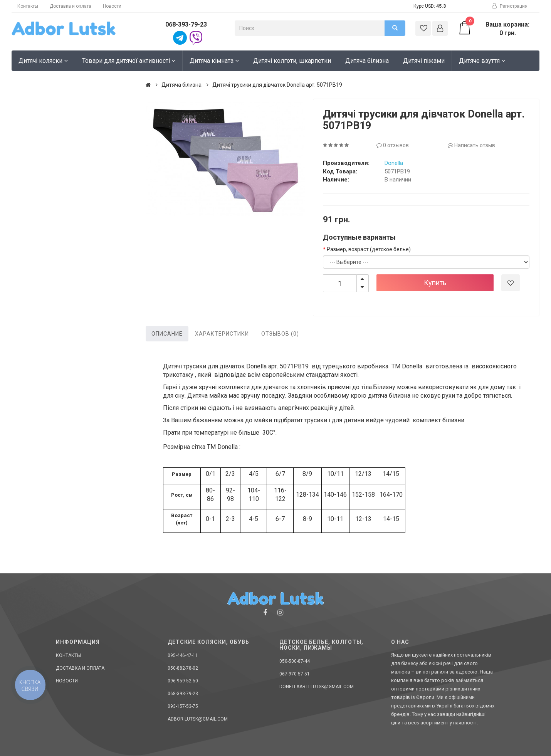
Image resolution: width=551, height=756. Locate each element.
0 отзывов (393, 145)
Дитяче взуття (482, 61)
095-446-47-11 (183, 655)
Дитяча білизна (367, 61)
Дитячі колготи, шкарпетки (292, 61)
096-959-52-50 (183, 681)
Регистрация (510, 6)
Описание (167, 334)
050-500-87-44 (295, 661)
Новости (112, 6)
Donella (394, 163)
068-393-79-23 (186, 24)
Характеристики (222, 334)
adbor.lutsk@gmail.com (198, 719)
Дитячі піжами (424, 61)
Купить (435, 283)
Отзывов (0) (280, 334)
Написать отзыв (471, 145)
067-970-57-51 (295, 674)
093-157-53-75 (183, 706)
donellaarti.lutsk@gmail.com (317, 687)
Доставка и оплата (71, 6)
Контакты (28, 6)
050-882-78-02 (183, 668)
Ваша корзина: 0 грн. (494, 29)
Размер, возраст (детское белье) (369, 249)
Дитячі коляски (43, 61)
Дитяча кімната (214, 61)
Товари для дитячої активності (129, 61)
